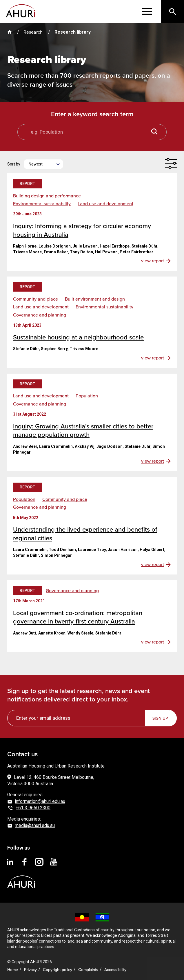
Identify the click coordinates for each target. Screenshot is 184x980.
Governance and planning (40, 315)
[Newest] (43, 164)
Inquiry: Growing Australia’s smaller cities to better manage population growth (83, 431)
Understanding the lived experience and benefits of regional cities (85, 534)
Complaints (88, 970)
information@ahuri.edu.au (40, 801)
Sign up (160, 718)
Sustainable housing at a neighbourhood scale (78, 337)
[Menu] (147, 12)
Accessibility (115, 970)
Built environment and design (95, 299)
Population (87, 396)
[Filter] (171, 163)
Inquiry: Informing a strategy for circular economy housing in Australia (82, 230)
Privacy (30, 970)
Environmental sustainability (42, 204)
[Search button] (154, 132)
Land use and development (105, 204)
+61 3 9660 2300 (33, 808)
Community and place (35, 299)
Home (13, 970)
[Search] (172, 12)
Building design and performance (47, 196)
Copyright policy (58, 970)
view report (153, 261)
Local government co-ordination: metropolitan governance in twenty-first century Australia (78, 617)
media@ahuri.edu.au (35, 825)
